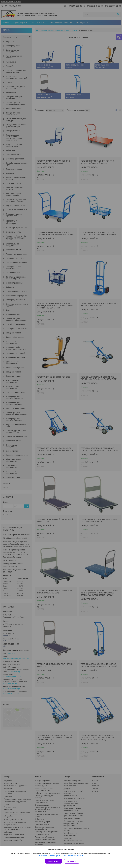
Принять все (53, 861)
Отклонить (72, 861)
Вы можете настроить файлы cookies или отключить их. (60, 856)
